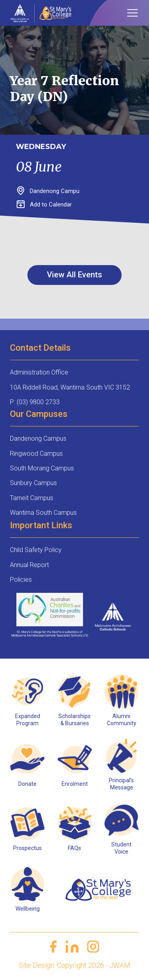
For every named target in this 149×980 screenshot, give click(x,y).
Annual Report (29, 565)
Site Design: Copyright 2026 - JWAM (74, 965)
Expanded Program (28, 720)
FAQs (74, 848)
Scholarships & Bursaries (74, 720)
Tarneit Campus (32, 498)
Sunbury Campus (33, 483)
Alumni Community (122, 720)
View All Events (74, 275)
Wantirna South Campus (43, 513)
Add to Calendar (44, 204)
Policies (21, 580)
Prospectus (27, 848)
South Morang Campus (42, 468)
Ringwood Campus (36, 454)
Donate (27, 784)
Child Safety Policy (36, 550)
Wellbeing (28, 909)
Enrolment (75, 784)
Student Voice (121, 848)
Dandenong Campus (38, 438)
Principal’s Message (121, 784)
